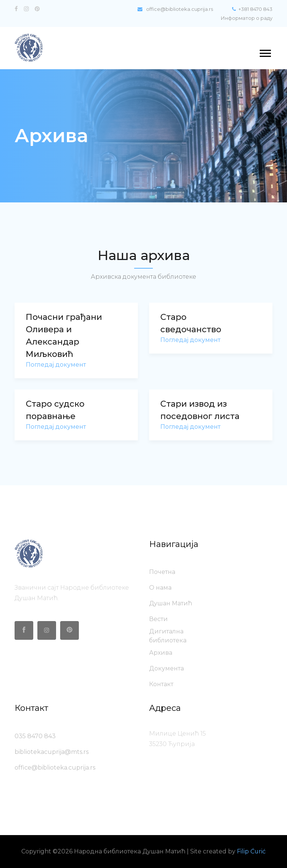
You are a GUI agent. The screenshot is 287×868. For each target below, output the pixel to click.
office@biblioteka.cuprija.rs (174, 9)
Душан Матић (171, 603)
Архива (161, 653)
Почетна (162, 572)
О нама (160, 588)
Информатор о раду (247, 18)
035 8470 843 (35, 736)
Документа (166, 668)
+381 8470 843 (252, 9)
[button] (265, 52)
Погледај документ (56, 365)
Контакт (161, 684)
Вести (158, 619)
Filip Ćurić (251, 851)
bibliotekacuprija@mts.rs (52, 752)
